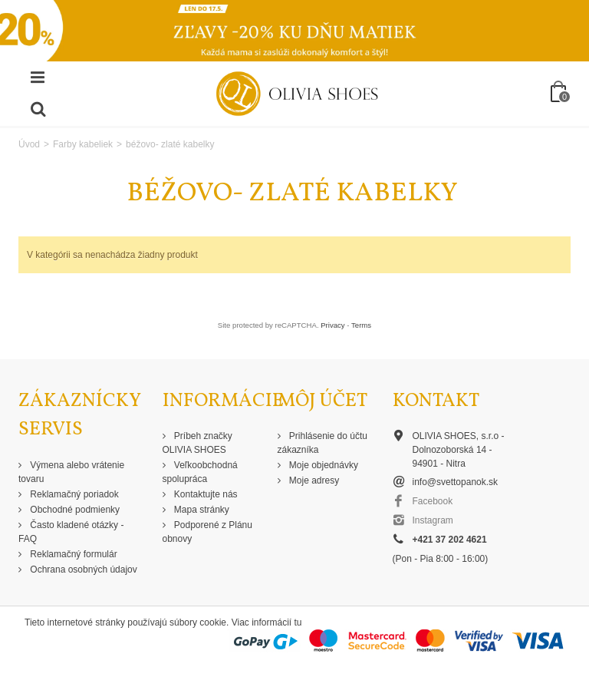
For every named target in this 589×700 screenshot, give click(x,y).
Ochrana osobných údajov (82, 570)
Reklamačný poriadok (73, 494)
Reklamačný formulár (72, 554)
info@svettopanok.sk (456, 482)
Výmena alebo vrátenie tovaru (71, 472)
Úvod (29, 144)
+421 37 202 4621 (450, 540)
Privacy (332, 325)
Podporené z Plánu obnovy (207, 532)
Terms (361, 325)
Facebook (433, 501)
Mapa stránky (201, 510)
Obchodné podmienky (74, 510)
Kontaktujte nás (205, 494)
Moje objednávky (322, 465)
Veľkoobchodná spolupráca (200, 472)
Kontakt (436, 401)
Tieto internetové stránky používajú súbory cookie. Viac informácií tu (163, 622)
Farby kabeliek (83, 144)
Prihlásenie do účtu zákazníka (322, 443)
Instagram (433, 520)
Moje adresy (313, 480)
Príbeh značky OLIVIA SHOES (197, 443)
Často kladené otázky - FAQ (71, 532)
